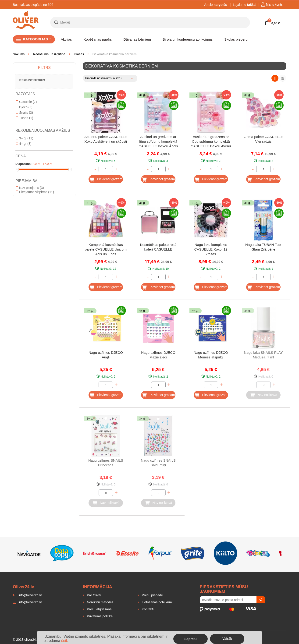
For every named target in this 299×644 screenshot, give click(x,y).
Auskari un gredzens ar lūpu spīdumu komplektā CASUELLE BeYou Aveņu (211, 141)
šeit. (65, 641)
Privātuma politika (99, 616)
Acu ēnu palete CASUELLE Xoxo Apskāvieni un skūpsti (106, 139)
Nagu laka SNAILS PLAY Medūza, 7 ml (263, 355)
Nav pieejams (30, 188)
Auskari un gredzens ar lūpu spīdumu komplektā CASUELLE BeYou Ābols (158, 141)
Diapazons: (23, 164)
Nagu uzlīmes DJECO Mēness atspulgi (211, 355)
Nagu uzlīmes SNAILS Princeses (106, 463)
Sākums (19, 54)
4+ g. (23, 144)
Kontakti (147, 609)
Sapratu (191, 639)
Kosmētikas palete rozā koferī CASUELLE (158, 247)
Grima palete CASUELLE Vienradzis (263, 139)
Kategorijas (37, 39)
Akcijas (66, 39)
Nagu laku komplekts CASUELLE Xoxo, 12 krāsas (211, 249)
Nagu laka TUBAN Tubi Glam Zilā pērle (263, 247)
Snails (24, 113)
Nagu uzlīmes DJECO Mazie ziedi (158, 355)
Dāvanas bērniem (137, 39)
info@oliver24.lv (27, 602)
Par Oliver (94, 595)
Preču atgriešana (99, 609)
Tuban (24, 118)
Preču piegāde (152, 595)
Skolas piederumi (238, 39)
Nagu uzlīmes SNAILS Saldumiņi (158, 463)
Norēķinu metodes (100, 602)
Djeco (24, 107)
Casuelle (26, 102)
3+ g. (24, 138)
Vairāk (227, 639)
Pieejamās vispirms (35, 192)
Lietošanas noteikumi (157, 602)
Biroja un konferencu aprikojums (188, 39)
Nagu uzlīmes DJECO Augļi (106, 355)
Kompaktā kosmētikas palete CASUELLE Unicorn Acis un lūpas (106, 249)
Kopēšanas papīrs (98, 39)
